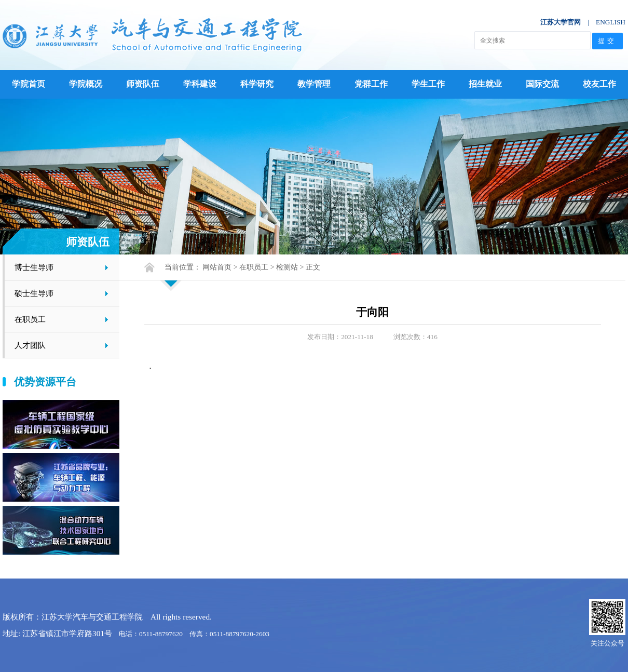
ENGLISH (611, 22)
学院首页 (29, 84)
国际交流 (542, 84)
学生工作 (428, 84)
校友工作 (599, 84)
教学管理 (314, 84)
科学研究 (257, 84)
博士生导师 (34, 267)
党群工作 (371, 84)
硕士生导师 (34, 293)
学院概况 (86, 84)
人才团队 (30, 345)
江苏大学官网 (561, 22)
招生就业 (485, 84)
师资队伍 (143, 84)
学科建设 (200, 84)
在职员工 (30, 319)
